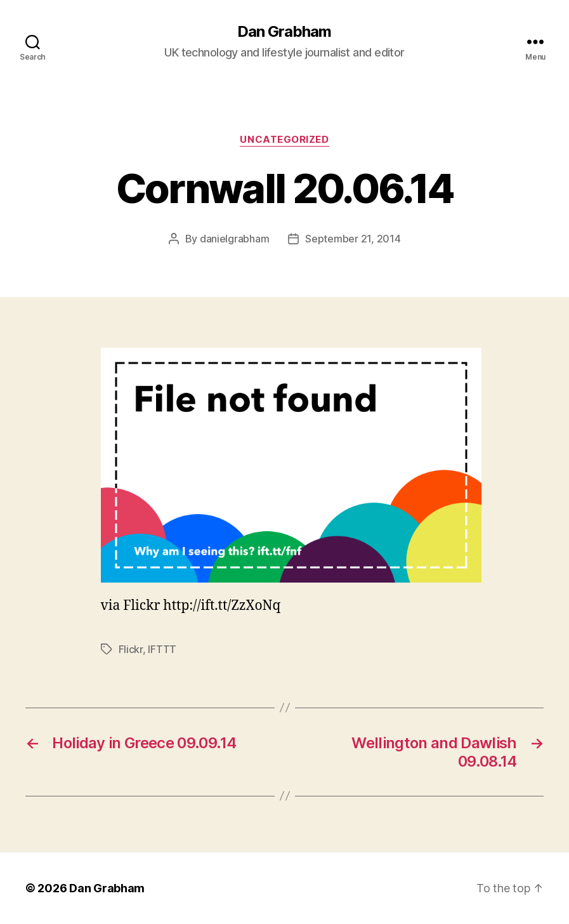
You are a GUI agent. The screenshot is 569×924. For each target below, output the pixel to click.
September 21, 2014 (353, 239)
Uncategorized (284, 140)
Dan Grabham (284, 32)
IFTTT (162, 649)
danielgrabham (235, 239)
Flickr (131, 649)
